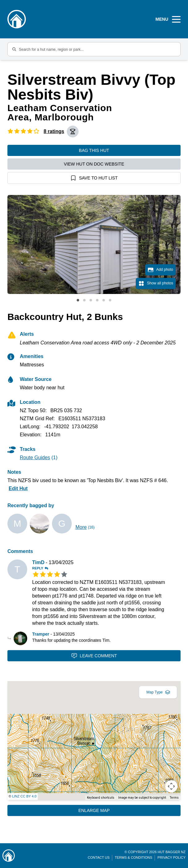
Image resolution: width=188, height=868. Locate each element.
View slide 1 (78, 300)
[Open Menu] (168, 19)
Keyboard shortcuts (101, 798)
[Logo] (17, 19)
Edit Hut (18, 488)
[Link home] (9, 856)
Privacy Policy (171, 857)
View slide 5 (104, 300)
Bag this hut (94, 150)
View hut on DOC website (94, 164)
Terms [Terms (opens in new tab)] (174, 798)
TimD (38, 562)
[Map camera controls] (171, 786)
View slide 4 (97, 300)
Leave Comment (94, 656)
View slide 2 (84, 300)
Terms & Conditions (133, 857)
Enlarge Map (94, 810)
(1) (39, 458)
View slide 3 (91, 300)
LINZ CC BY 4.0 (24, 796)
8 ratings (54, 131)
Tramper (41, 634)
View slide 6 (110, 300)
